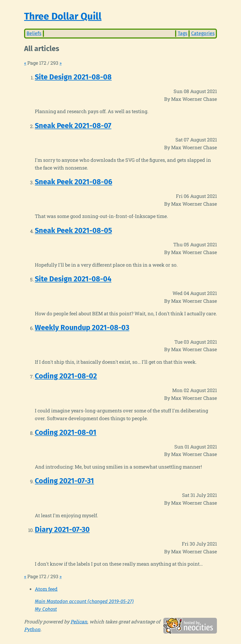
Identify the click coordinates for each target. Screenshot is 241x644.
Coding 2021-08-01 (66, 432)
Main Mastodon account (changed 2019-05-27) (84, 601)
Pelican (79, 622)
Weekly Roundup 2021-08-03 (82, 328)
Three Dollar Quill (63, 16)
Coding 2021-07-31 (64, 481)
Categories (203, 33)
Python (32, 629)
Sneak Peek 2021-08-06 (74, 182)
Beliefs (34, 33)
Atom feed (46, 589)
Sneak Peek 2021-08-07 (73, 126)
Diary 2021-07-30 (62, 530)
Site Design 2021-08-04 (73, 279)
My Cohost (46, 609)
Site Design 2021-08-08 (73, 77)
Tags (182, 33)
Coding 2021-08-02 (66, 376)
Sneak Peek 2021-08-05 (73, 231)
